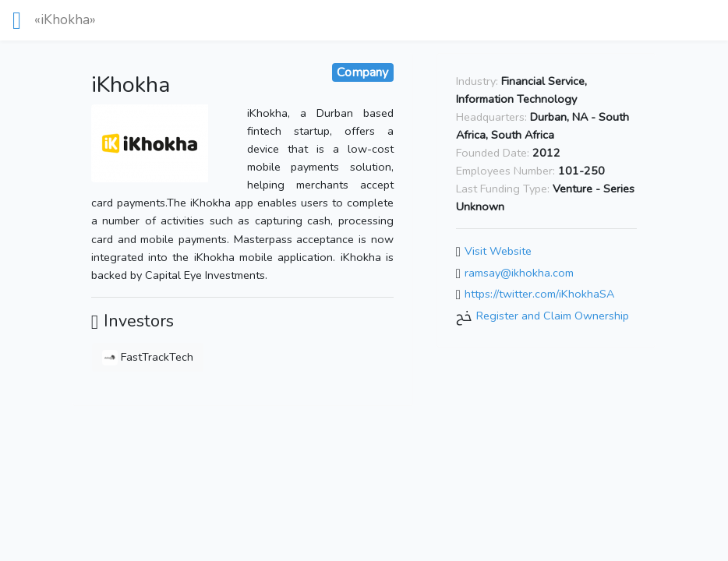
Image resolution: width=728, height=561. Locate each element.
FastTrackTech (148, 357)
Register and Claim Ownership (553, 316)
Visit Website (498, 251)
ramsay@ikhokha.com (519, 273)
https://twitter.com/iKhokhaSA (539, 295)
